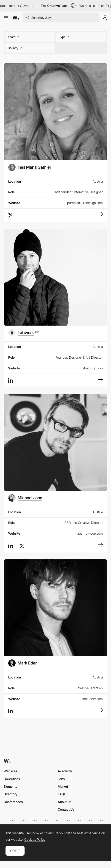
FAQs (62, 794)
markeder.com (93, 699)
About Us (65, 802)
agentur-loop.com (90, 533)
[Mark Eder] (22, 663)
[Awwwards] (16, 18)
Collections (12, 779)
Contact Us (66, 809)
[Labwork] (24, 332)
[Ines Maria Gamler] (30, 167)
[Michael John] (25, 498)
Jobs (61, 779)
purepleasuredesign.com (85, 203)
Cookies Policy (35, 840)
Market (63, 786)
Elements (10, 786)
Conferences (13, 802)
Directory (11, 794)
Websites (10, 771)
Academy (65, 771)
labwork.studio (92, 368)
